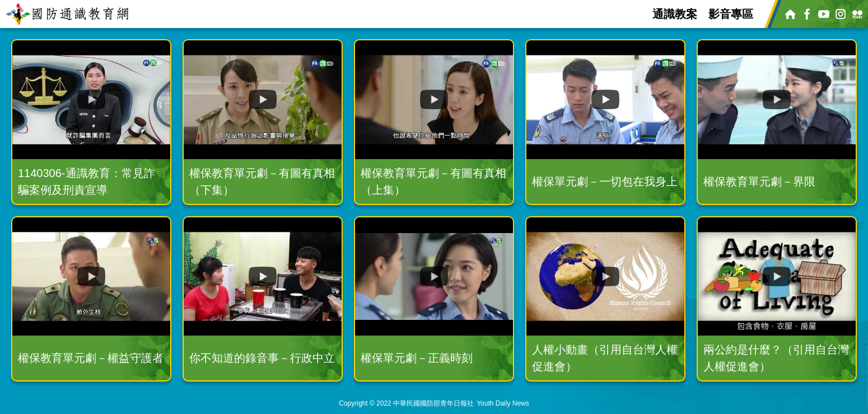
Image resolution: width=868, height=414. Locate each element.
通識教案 (675, 14)
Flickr (857, 14)
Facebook (806, 14)
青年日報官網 (790, 14)
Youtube (823, 14)
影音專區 (731, 14)
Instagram (840, 14)
